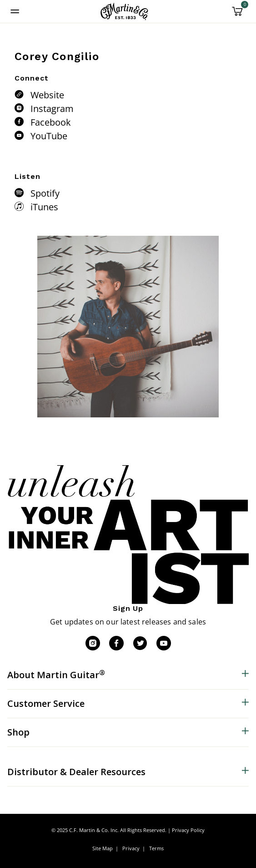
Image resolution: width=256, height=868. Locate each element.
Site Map (103, 848)
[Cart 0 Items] (237, 15)
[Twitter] (140, 643)
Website (47, 95)
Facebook (51, 122)
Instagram (52, 109)
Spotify (45, 193)
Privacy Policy (188, 830)
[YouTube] (21, 135)
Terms (156, 848)
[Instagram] (21, 108)
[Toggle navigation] (15, 11)
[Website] (21, 94)
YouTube (49, 136)
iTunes (44, 207)
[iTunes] (21, 206)
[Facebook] (21, 122)
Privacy (131, 848)
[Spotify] (21, 193)
